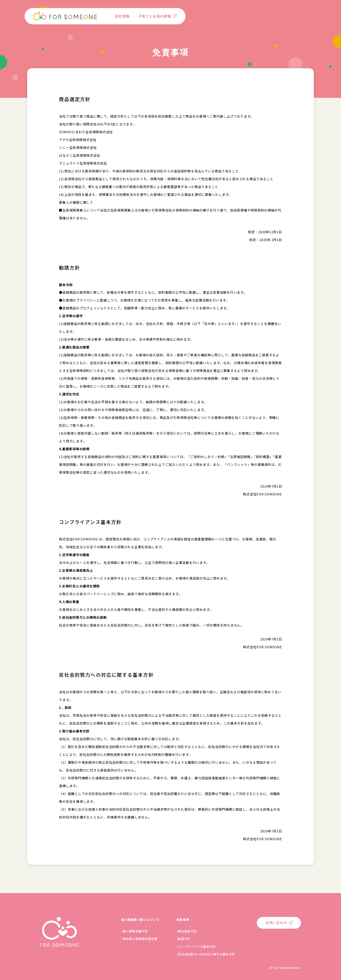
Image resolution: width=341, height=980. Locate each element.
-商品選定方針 (187, 931)
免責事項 (183, 920)
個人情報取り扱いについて (140, 920)
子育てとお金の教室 (155, 16)
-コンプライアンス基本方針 (196, 947)
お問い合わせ (276, 923)
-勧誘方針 (184, 939)
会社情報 (122, 16)
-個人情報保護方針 (134, 931)
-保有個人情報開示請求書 (139, 939)
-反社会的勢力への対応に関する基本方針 (206, 954)
